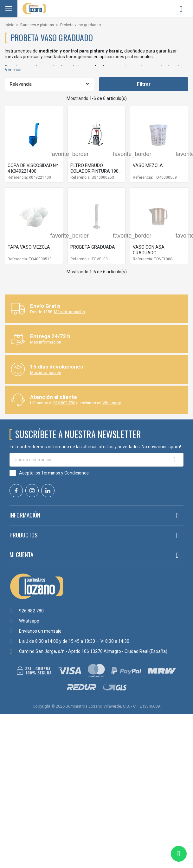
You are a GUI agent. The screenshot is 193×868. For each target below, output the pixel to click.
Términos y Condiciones (65, 473)
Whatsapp (112, 403)
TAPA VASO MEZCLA (29, 247)
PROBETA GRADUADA (93, 247)
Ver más (13, 70)
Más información (69, 312)
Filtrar (144, 84)
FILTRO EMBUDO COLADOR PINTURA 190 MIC (94, 171)
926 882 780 (64, 403)
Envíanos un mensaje (40, 631)
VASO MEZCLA (148, 165)
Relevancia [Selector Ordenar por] (21, 84)
